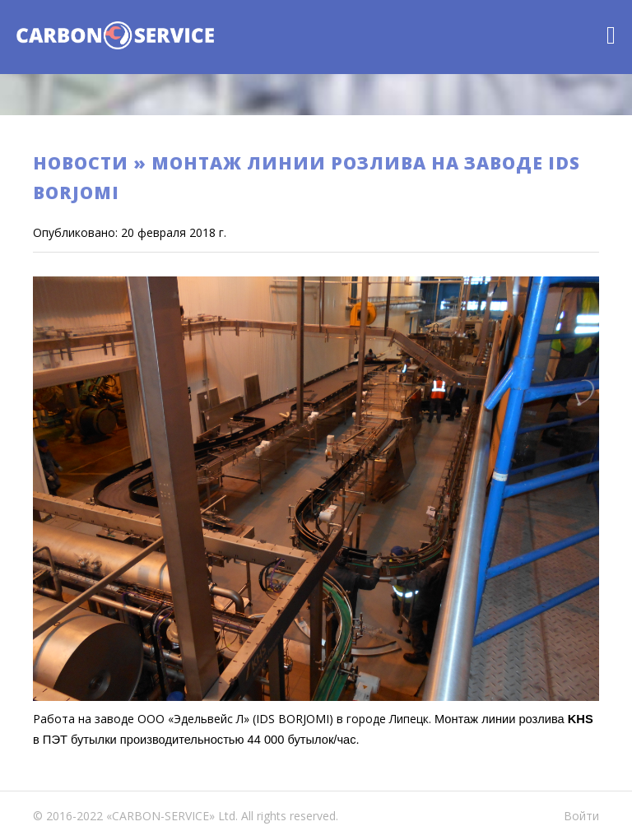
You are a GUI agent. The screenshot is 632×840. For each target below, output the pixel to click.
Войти (581, 816)
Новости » (92, 163)
